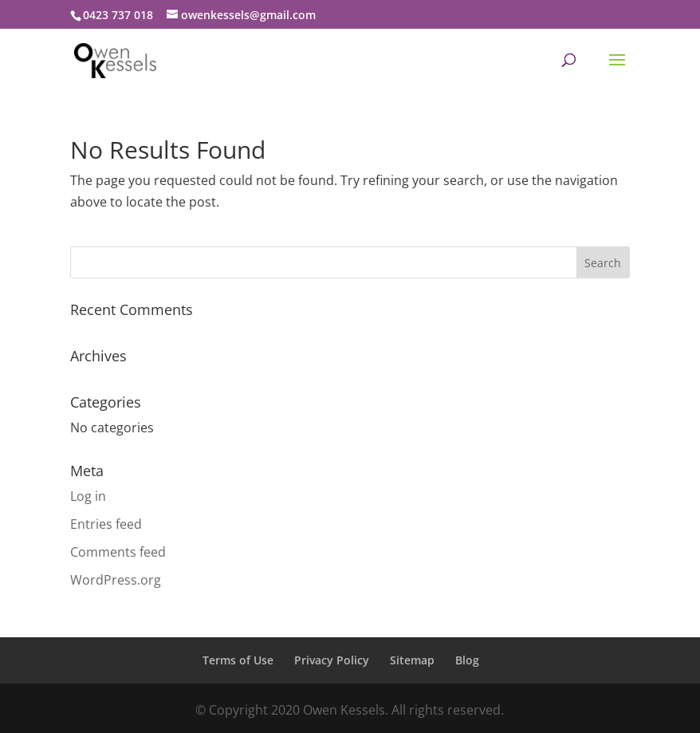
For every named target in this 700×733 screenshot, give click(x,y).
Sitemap (412, 660)
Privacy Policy (332, 660)
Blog (467, 660)
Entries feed (106, 524)
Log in (88, 496)
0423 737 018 (118, 15)
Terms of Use (238, 660)
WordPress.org (116, 580)
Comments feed (118, 552)
